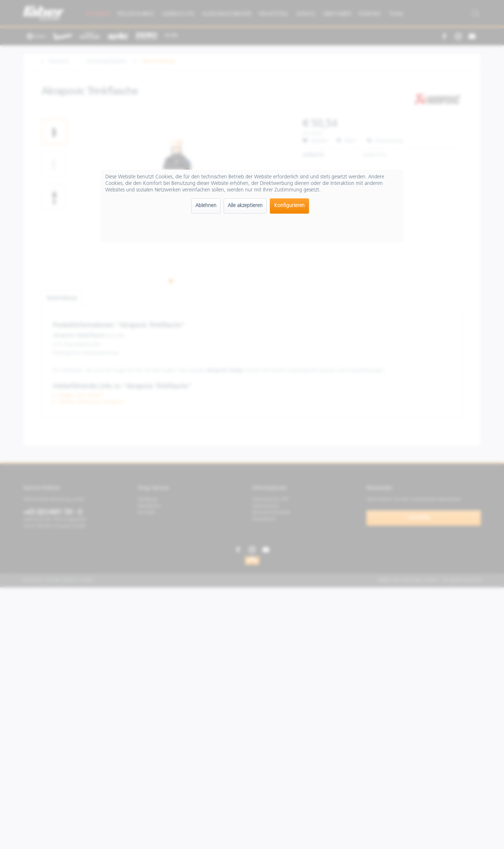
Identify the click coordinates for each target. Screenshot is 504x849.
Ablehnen (206, 206)
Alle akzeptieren (245, 206)
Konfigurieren (289, 206)
